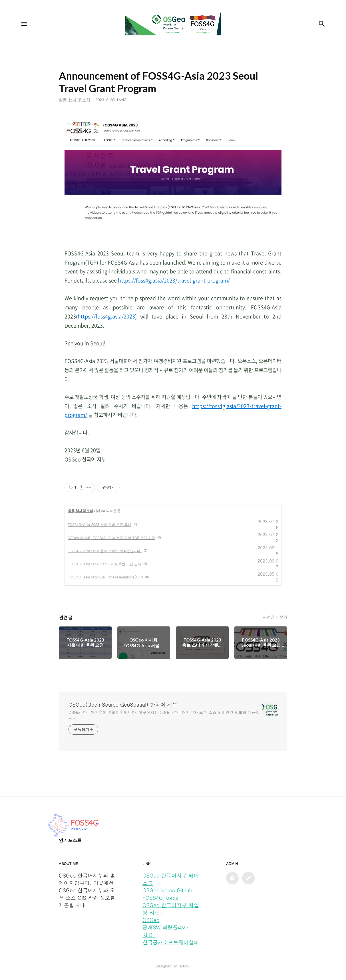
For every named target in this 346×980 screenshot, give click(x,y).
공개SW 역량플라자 (165, 927)
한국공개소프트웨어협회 (171, 942)
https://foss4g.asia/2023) (107, 316)
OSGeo (151, 920)
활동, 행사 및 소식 (80, 511)
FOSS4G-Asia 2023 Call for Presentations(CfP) (105, 577)
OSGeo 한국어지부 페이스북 (171, 879)
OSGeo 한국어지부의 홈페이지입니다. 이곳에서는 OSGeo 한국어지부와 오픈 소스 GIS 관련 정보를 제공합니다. (164, 715)
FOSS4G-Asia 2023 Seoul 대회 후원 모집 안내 (104, 564)
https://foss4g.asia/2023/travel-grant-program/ (174, 280)
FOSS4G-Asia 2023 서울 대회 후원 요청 (99, 524)
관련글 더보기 (275, 617)
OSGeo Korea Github (167, 890)
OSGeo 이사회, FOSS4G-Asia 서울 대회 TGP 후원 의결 (111, 538)
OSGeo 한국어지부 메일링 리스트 (171, 909)
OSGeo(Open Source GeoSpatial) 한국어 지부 (123, 705)
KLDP (149, 935)
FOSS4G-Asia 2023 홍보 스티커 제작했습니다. (105, 551)
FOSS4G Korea (160, 898)
